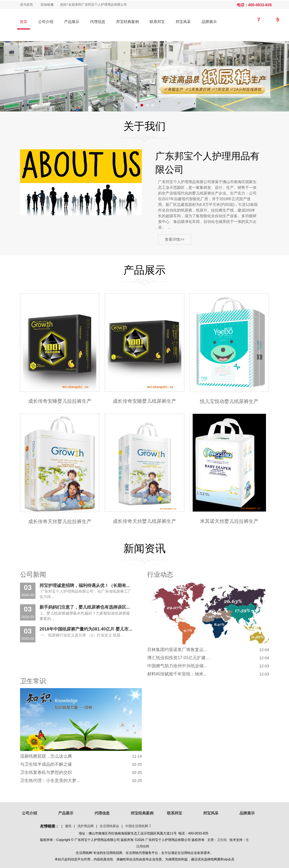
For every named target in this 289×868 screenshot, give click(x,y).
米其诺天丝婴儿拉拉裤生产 (229, 521)
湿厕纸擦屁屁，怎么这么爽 (46, 756)
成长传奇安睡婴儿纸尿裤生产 (144, 401)
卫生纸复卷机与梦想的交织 (46, 772)
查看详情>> (175, 240)
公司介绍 (46, 22)
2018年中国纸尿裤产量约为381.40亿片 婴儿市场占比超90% (97, 629)
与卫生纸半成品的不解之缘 (46, 764)
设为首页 (27, 5)
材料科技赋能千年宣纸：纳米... (177, 674)
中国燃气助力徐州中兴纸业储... (177, 666)
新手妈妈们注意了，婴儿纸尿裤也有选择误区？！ (87, 607)
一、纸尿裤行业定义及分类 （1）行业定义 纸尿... (82, 635)
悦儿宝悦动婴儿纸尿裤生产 (229, 401)
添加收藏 (47, 5)
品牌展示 (209, 22)
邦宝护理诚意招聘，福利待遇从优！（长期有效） (87, 585)
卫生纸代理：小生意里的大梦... (50, 780)
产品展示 (72, 22)
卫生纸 (222, 840)
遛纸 (68, 826)
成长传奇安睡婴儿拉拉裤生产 (60, 401)
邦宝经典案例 (127, 22)
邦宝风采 (183, 22)
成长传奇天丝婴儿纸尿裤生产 (144, 521)
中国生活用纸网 (137, 826)
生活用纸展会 (109, 826)
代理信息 (98, 22)
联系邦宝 (157, 22)
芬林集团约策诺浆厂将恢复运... (177, 650)
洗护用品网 (86, 826)
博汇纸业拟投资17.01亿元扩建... (178, 658)
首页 (24, 22)
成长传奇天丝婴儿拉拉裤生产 (60, 522)
